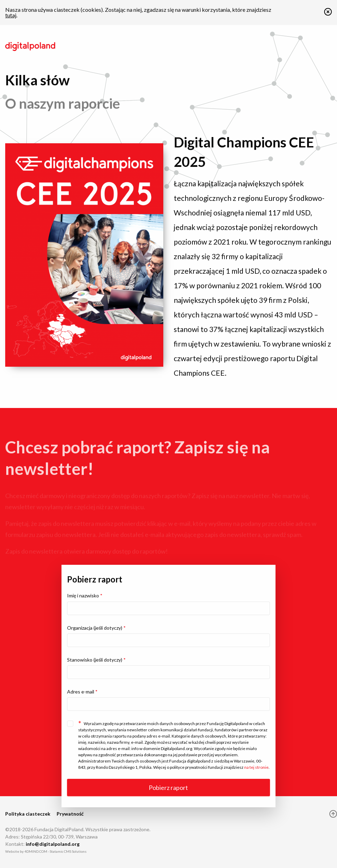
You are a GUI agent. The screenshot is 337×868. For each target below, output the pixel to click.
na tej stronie (256, 767)
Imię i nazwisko (85, 595)
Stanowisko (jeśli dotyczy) (96, 660)
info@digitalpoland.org (53, 844)
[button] (328, 13)
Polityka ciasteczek (28, 814)
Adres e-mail (82, 692)
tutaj (11, 15)
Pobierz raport (168, 788)
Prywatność (70, 814)
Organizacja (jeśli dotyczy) (96, 628)
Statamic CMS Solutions (68, 851)
